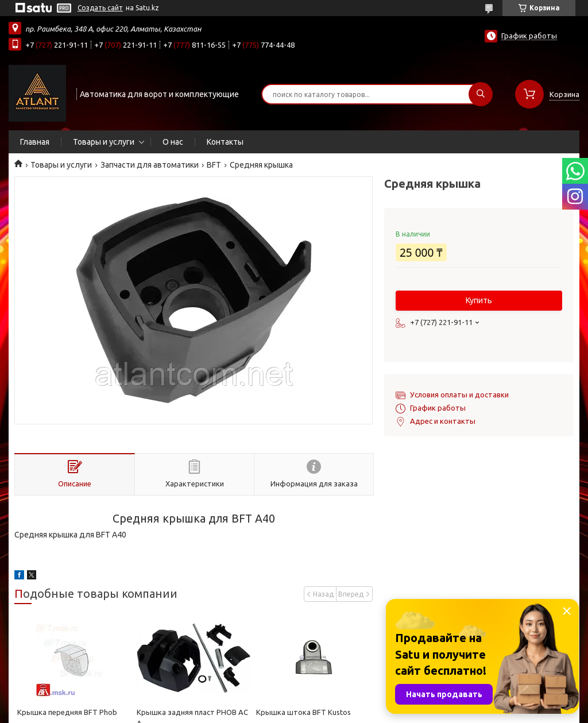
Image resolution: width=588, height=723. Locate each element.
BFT (214, 165)
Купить (479, 300)
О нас (173, 142)
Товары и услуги (104, 142)
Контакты (225, 142)
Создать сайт (100, 8)
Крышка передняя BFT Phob (67, 712)
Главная (35, 142)
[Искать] (481, 94)
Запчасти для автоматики (150, 165)
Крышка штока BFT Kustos (303, 712)
